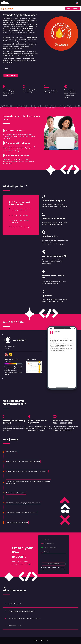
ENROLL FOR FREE (73, 8)
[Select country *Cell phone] (42, 548)
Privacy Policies (50, 569)
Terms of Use (60, 569)
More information (40, 641)
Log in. (29, 564)
